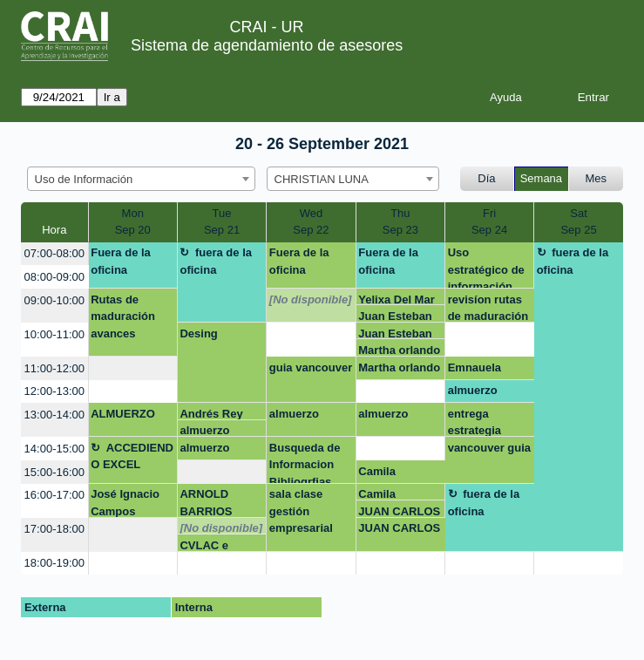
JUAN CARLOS (399, 511)
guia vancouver (311, 367)
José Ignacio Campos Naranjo (125, 502)
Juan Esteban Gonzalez (395, 316)
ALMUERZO (123, 414)
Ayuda (506, 97)
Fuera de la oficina (121, 261)
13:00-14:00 (54, 415)
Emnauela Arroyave (475, 371)
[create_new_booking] (311, 340)
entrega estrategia (475, 422)
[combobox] (141, 179)
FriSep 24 (489, 222)
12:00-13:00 (54, 391)
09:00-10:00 (54, 300)
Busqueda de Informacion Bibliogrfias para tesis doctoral (305, 463)
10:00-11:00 (54, 334)
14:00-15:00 (54, 449)
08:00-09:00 (54, 277)
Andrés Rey (211, 414)
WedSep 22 (311, 222)
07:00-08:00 (54, 253)
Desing (198, 333)
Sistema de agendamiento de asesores (267, 45)
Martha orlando (399, 350)
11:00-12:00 (54, 368)
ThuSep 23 (400, 222)
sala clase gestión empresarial (301, 511)
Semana (541, 178)
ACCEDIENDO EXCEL (132, 456)
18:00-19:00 (54, 563)
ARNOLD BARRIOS (206, 502)
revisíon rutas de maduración (488, 308)
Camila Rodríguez (386, 474)
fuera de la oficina (216, 261)
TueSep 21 (222, 222)
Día (486, 178)
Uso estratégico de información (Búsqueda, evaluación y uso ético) (486, 267)
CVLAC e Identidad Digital (205, 545)
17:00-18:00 (54, 529)
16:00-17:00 (54, 495)
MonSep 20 (133, 222)
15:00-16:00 (54, 472)
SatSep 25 (578, 222)
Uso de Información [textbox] (84, 179)
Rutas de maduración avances (123, 316)
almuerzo (473, 390)
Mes (597, 178)
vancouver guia (489, 448)
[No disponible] (311, 299)
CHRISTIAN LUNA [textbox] (322, 179)
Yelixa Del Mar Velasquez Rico (400, 299)
